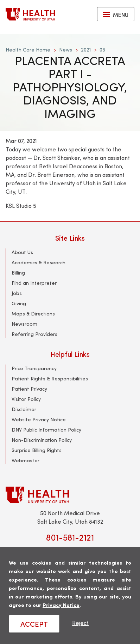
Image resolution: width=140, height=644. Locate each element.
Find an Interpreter (34, 283)
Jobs (17, 293)
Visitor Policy (26, 399)
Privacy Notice (61, 605)
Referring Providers (34, 334)
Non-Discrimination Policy (42, 440)
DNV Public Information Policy (46, 430)
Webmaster (26, 460)
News (66, 50)
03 (102, 50)
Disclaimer (24, 409)
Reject (80, 623)
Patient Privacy (29, 389)
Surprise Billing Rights (37, 450)
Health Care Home (28, 50)
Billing (18, 273)
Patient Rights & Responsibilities (50, 378)
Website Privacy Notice (39, 419)
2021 (86, 50)
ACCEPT (34, 624)
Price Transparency (34, 368)
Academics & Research (39, 262)
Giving (19, 303)
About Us (22, 252)
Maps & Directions (33, 314)
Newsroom (24, 324)
